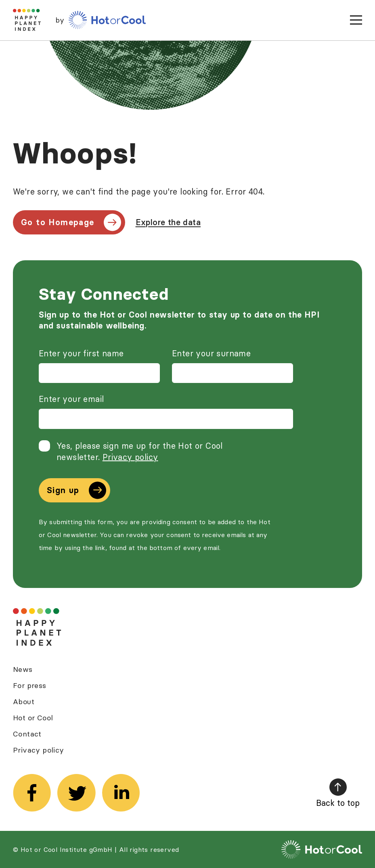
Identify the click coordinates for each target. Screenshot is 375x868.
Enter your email (71, 399)
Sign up (76, 490)
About (24, 702)
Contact (27, 734)
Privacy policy (130, 457)
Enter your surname (211, 353)
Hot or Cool (33, 718)
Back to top (338, 793)
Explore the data (168, 222)
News (23, 669)
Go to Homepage (71, 222)
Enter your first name (81, 353)
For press (30, 685)
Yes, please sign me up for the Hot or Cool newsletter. (140, 451)
